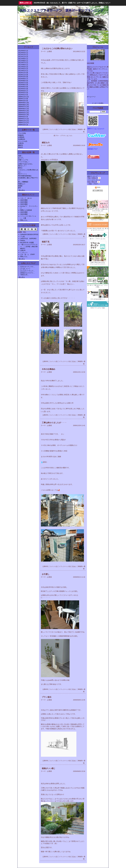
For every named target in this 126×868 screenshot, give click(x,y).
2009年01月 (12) (23, 119)
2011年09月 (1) (23, 59)
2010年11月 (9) (23, 75)
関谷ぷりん (24, 220)
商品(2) (21, 147)
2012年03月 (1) (23, 53)
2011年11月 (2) (23, 57)
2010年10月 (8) (23, 77)
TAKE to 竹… (25, 275)
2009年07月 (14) (23, 107)
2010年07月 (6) (23, 83)
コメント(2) (54, 857)
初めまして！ (22, 166)
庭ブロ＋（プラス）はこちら (63, 136)
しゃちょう (24, 253)
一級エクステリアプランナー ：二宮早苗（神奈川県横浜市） (29, 247)
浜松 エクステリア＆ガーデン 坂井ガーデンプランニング (62, 10)
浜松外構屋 (24, 200)
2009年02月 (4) (23, 117)
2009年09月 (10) (23, 103)
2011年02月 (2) (23, 69)
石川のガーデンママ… (27, 267)
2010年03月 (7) (23, 91)
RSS (98, 187)
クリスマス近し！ (24, 162)
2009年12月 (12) (23, 97)
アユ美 (22, 237)
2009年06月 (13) (23, 109)
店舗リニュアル (23, 160)
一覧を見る (21, 190)
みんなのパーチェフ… (27, 271)
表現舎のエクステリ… (27, 273)
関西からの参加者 (26, 210)
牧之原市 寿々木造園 (27, 243)
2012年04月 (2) (23, 51)
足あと (74, 129)
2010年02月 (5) (23, 93)
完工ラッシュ (22, 174)
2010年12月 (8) (23, 73)
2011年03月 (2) (23, 67)
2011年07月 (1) (23, 63)
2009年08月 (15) (23, 105)
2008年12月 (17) (23, 121)
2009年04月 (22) (23, 113)
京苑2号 (23, 251)
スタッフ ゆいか (26, 198)
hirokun (23, 240)
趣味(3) (21, 145)
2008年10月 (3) (23, 125)
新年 (20, 188)
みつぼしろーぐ (25, 269)
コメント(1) (54, 566)
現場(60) (21, 135)
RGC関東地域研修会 (25, 176)
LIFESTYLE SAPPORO (28, 239)
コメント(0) (54, 129)
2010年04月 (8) (23, 89)
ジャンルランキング (94, 180)
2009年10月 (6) (23, 101)
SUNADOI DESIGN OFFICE (29, 235)
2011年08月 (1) (23, 61)
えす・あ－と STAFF (28, 254)
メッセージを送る (98, 103)
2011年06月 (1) (23, 65)
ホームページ (91, 97)
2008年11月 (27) (23, 123)
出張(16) (21, 143)
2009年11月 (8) (23, 99)
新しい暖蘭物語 (23, 182)
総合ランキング (93, 176)
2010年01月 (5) (23, 95)
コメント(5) (54, 234)
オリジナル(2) (23, 141)
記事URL (46, 129)
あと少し (21, 158)
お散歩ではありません (25, 164)
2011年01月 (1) (23, 71)
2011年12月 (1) (23, 55)
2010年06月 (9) (23, 85)
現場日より (22, 184)
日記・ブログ (93, 184)
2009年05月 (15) (23, 111)
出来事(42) (22, 139)
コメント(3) (54, 689)
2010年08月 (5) (23, 81)
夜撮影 (20, 186)
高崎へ (20, 156)
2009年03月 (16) (23, 115)
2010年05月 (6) (23, 87)
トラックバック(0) (65, 129)
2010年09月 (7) (23, 79)
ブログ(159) (22, 133)
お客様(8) (21, 137)
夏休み (20, 168)
